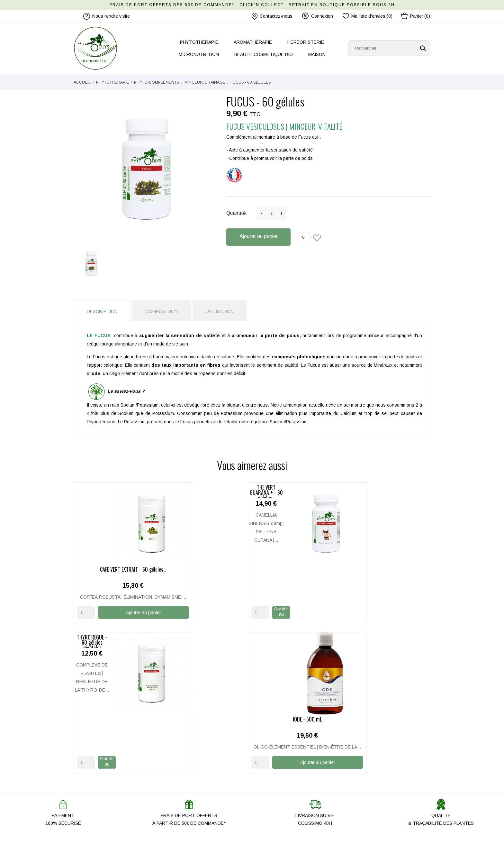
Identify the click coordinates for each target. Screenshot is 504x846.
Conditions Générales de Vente (289, 788)
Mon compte (269, 742)
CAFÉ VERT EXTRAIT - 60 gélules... (115, 569)
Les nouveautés (182, 779)
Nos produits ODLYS (186, 770)
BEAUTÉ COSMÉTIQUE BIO (264, 54)
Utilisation (220, 311)
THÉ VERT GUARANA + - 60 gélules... (206, 569)
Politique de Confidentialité (284, 779)
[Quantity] (86, 620)
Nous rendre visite (184, 760)
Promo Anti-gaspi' (183, 788)
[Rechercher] (389, 48)
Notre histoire (179, 742)
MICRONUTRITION (199, 54)
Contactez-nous (272, 16)
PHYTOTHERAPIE (199, 42)
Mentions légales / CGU (281, 770)
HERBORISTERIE (306, 42)
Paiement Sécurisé (276, 760)
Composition (162, 311)
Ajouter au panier (259, 236)
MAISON (317, 54)
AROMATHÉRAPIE (253, 42)
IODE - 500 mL (390, 569)
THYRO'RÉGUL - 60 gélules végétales (298, 569)
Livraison (266, 751)
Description (102, 311)
